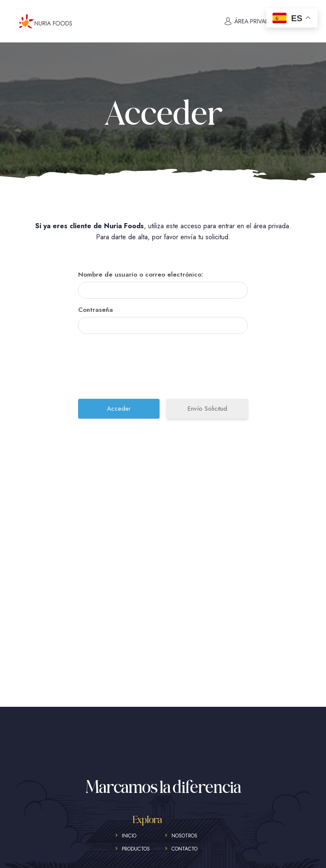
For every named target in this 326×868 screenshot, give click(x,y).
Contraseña (96, 310)
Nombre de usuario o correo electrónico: (141, 274)
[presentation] (164, 370)
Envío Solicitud (207, 409)
